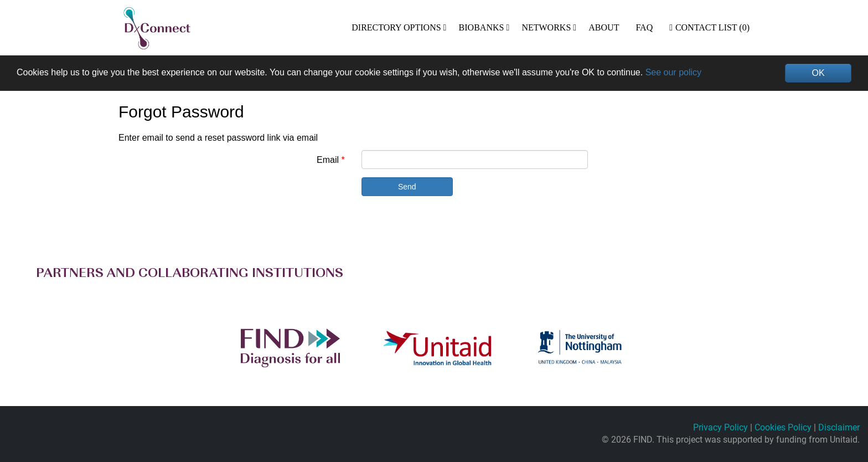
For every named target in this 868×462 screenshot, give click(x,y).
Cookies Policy (783, 427)
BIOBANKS (482, 27)
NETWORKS (546, 27)
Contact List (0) (709, 27)
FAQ (644, 27)
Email (328, 160)
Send (407, 187)
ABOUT (604, 27)
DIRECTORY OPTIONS (396, 27)
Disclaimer (839, 427)
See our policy (673, 72)
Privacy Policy (720, 427)
